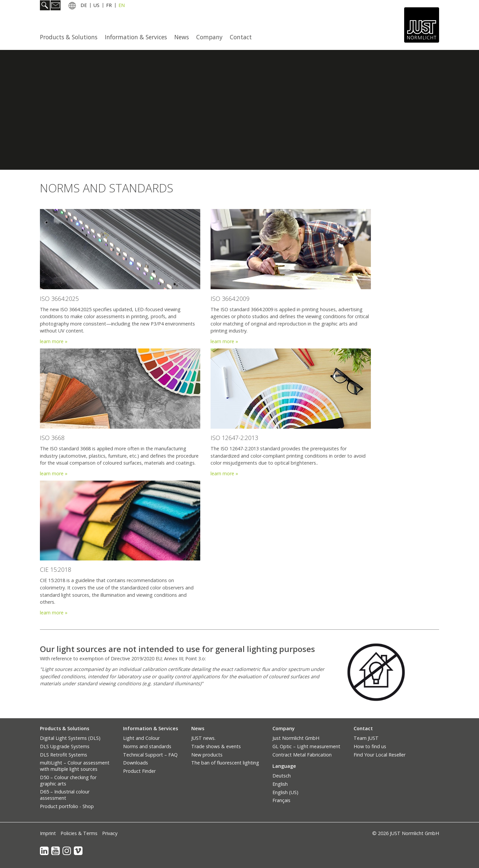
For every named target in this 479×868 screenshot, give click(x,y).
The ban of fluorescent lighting (225, 763)
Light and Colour (141, 738)
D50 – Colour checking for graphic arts (68, 780)
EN (122, 6)
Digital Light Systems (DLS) (70, 738)
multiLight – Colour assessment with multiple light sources (75, 766)
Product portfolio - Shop (67, 806)
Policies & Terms (79, 833)
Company (209, 37)
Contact (241, 37)
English (280, 784)
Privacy (110, 833)
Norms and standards (147, 746)
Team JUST (366, 738)
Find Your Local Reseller (380, 755)
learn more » (224, 341)
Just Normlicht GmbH (296, 738)
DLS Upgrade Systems (65, 746)
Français (281, 800)
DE (84, 6)
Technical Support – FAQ (150, 755)
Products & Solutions (69, 37)
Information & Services (136, 37)
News (182, 37)
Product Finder (139, 771)
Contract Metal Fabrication (302, 755)
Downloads (136, 763)
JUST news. (203, 738)
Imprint (48, 833)
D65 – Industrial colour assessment (65, 795)
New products (207, 755)
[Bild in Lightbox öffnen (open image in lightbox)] (376, 672)
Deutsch (282, 776)
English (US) (285, 792)
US (96, 6)
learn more (52, 341)
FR (109, 6)
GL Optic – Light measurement (306, 746)
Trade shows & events (216, 746)
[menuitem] (71, 37)
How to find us (370, 746)
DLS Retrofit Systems (64, 755)
